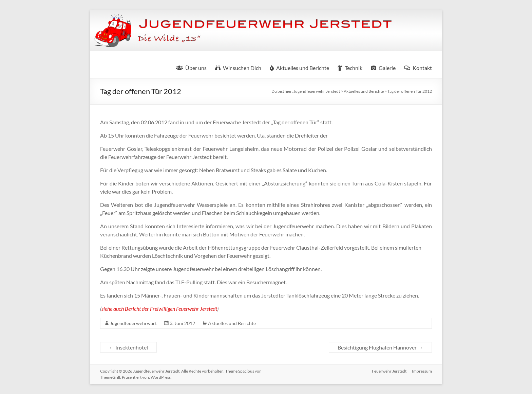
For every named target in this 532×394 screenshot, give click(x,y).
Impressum (422, 371)
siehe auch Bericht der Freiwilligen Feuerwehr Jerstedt (159, 309)
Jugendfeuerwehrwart (133, 323)
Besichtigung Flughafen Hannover (380, 347)
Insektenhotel (128, 347)
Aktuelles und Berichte (232, 323)
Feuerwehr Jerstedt (389, 371)
